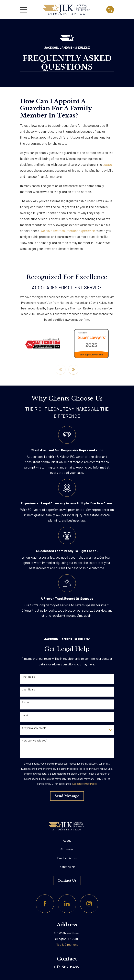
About (67, 841)
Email (25, 715)
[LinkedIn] (67, 904)
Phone (26, 702)
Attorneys (67, 849)
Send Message (67, 796)
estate (107, 164)
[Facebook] (45, 904)
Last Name (28, 690)
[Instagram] (89, 904)
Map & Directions (67, 945)
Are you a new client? (34, 728)
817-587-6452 (67, 967)
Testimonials (67, 867)
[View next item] (74, 370)
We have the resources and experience (68, 231)
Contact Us (67, 881)
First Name (28, 677)
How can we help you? (35, 741)
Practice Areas (67, 858)
